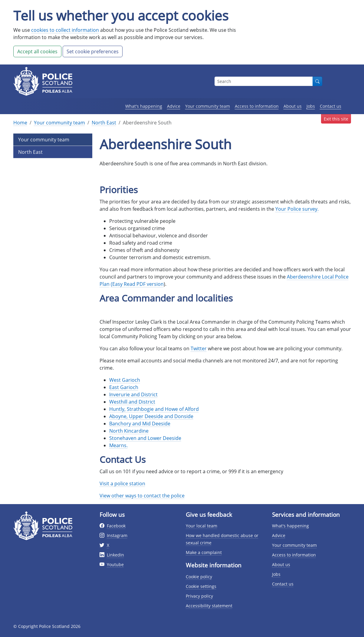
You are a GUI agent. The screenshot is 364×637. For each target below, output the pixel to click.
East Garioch (124, 387)
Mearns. (118, 445)
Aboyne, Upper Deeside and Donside (151, 416)
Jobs (311, 106)
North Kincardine (129, 431)
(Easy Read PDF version (137, 284)
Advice (174, 106)
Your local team (202, 526)
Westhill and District (132, 402)
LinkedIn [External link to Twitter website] (115, 555)
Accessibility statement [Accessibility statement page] (209, 606)
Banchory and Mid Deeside (140, 424)
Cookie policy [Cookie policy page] (199, 577)
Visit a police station (122, 484)
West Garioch (125, 380)
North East (104, 123)
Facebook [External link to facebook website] (116, 526)
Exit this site (336, 119)
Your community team (208, 106)
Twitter (199, 348)
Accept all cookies (37, 51)
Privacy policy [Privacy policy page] (199, 596)
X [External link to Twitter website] (108, 545)
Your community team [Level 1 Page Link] (44, 140)
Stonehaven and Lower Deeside (145, 438)
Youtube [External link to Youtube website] (115, 564)
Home (20, 123)
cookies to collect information (65, 30)
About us (293, 106)
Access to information (257, 106)
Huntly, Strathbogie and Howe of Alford (154, 409)
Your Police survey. (297, 209)
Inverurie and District (133, 394)
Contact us (331, 106)
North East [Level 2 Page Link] (30, 152)
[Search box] (264, 81)
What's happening (144, 106)
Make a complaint (204, 552)
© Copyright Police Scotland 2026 (47, 626)
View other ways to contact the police (142, 496)
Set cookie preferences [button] (93, 51)
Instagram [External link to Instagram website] (117, 535)
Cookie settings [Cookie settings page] (201, 586)
